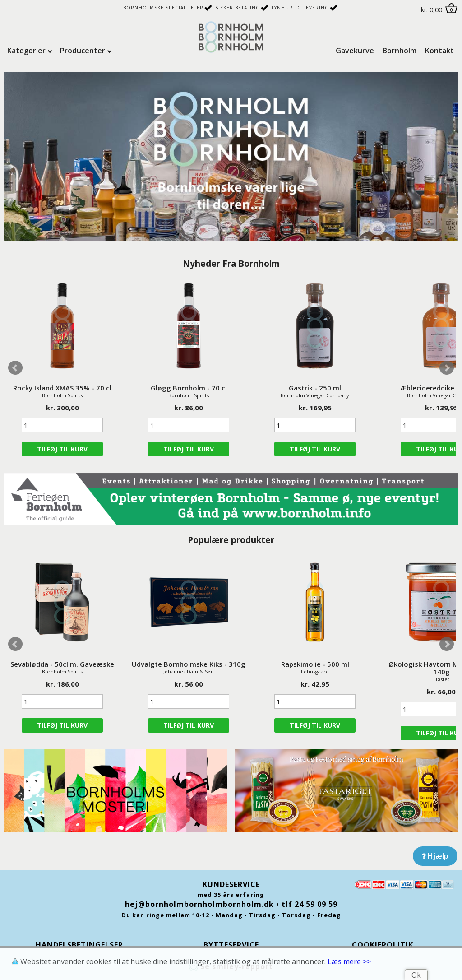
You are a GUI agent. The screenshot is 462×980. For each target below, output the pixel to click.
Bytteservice (231, 945)
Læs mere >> (349, 961)
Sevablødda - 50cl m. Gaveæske (62, 664)
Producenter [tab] (83, 51)
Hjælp (435, 856)
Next (447, 368)
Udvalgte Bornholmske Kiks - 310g (189, 664)
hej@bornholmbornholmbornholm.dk (199, 904)
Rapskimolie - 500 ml (315, 664)
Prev (15, 368)
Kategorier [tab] (26, 51)
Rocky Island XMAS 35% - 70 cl (62, 388)
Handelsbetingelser (79, 945)
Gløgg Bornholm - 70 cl (189, 388)
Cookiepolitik (383, 945)
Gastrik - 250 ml (315, 388)
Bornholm (400, 51)
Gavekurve (355, 51)
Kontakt (439, 51)
